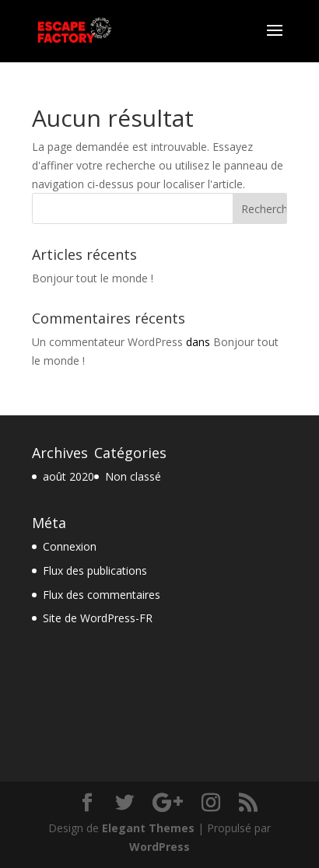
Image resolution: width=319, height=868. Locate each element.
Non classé (133, 476)
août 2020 (68, 476)
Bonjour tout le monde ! (93, 278)
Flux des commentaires (102, 595)
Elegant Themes (148, 828)
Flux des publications (95, 570)
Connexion (70, 546)
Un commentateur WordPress (107, 342)
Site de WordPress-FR (98, 618)
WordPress (159, 847)
